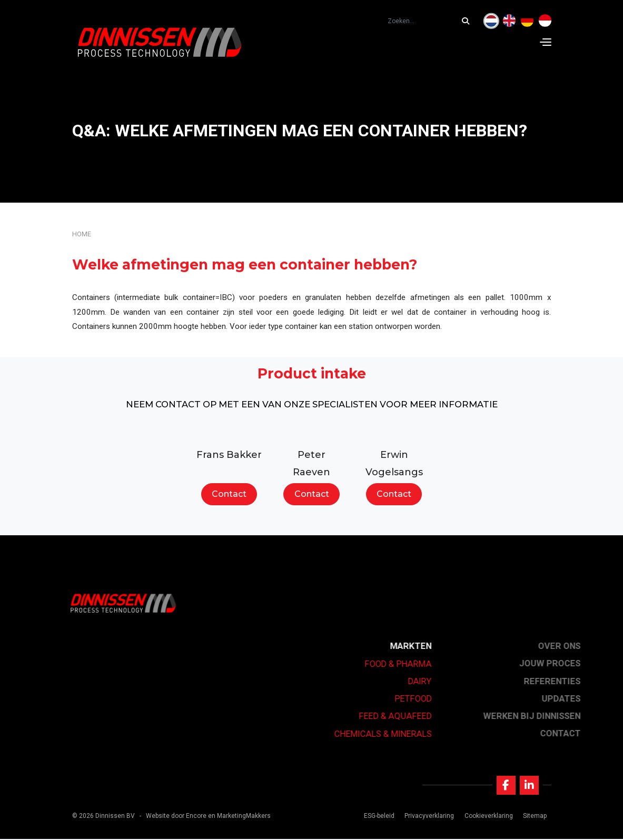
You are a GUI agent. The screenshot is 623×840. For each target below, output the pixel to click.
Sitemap (534, 817)
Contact (229, 494)
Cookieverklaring (488, 817)
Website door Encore (176, 817)
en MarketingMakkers (239, 817)
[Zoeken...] (468, 21)
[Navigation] (546, 42)
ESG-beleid (379, 817)
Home (82, 234)
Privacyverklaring (429, 817)
